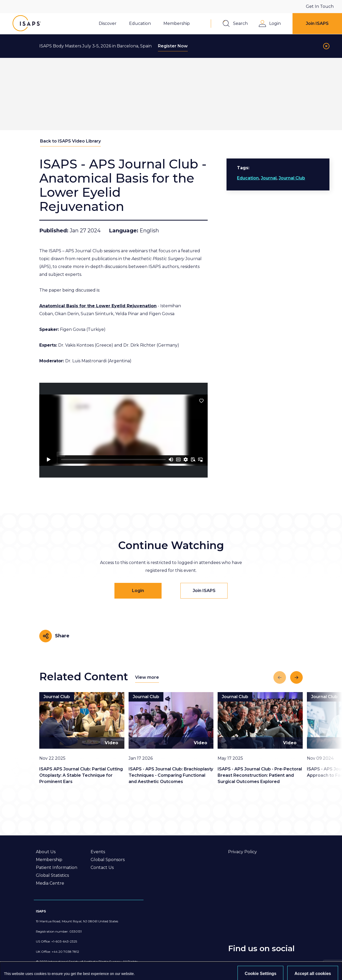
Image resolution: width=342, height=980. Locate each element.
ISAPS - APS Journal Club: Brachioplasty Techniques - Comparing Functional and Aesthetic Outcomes (171, 775)
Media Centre (50, 883)
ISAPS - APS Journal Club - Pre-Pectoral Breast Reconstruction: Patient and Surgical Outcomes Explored (260, 775)
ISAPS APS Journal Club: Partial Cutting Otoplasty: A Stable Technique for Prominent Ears (81, 775)
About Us (46, 852)
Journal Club (292, 178)
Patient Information (57, 867)
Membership (49, 860)
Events (98, 852)
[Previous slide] (280, 677)
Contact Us (102, 867)
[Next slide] (296, 677)
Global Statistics (52, 875)
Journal (269, 178)
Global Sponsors (108, 860)
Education (248, 178)
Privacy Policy (242, 852)
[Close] (326, 46)
